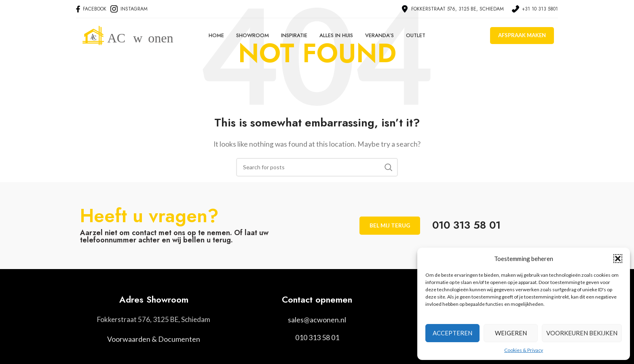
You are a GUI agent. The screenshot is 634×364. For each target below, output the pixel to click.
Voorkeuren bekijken (582, 333)
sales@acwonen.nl (317, 320)
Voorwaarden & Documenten (154, 339)
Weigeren (511, 333)
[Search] (317, 167)
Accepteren (452, 333)
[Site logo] (137, 37)
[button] (618, 259)
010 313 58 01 (317, 337)
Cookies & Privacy (524, 350)
